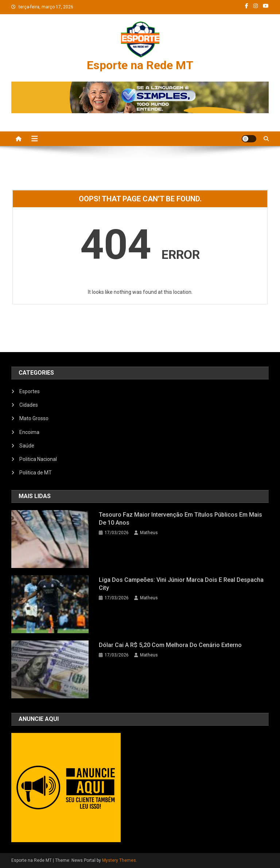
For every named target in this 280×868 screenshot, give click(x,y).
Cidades (29, 405)
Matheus (149, 533)
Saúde (27, 446)
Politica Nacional (38, 459)
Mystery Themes (119, 860)
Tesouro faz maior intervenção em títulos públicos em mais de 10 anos (180, 519)
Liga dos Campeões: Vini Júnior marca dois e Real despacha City (181, 584)
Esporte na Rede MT (140, 65)
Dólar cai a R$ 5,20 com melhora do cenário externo (170, 645)
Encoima (29, 432)
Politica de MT (36, 473)
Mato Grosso (34, 418)
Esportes (30, 391)
